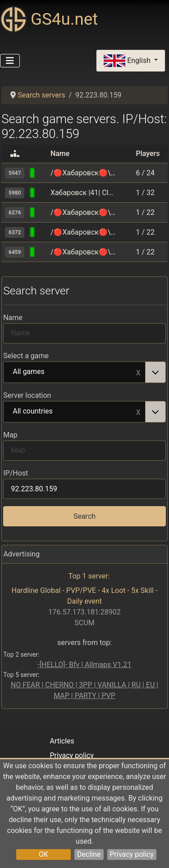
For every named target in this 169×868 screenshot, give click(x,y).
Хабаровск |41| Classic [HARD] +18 (83, 193)
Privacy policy (132, 854)
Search (84, 516)
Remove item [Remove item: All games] (138, 372)
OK (43, 854)
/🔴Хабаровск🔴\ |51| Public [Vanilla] (83, 252)
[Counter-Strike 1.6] (43, 193)
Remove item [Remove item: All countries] (138, 412)
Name (13, 318)
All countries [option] (75, 412)
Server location (27, 395)
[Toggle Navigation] (10, 61)
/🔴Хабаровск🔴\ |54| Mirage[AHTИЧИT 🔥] (83, 173)
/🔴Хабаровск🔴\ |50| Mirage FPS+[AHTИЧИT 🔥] (83, 212)
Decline (89, 854)
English (128, 61)
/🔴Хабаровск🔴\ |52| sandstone (83, 232)
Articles (62, 741)
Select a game (26, 356)
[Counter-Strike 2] (43, 173)
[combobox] (84, 372)
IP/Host (16, 473)
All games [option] (75, 372)
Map (10, 435)
